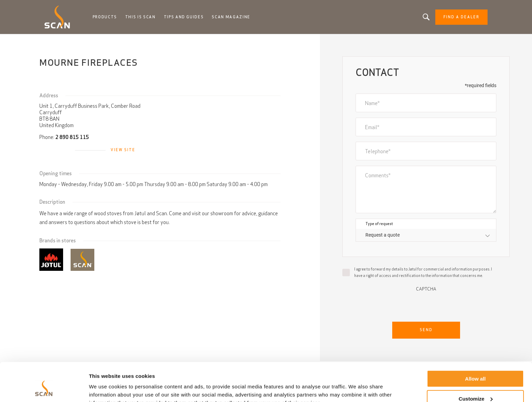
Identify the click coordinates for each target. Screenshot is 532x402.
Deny (476, 385)
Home (50, 41)
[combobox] (426, 235)
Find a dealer (461, 17)
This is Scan (140, 17)
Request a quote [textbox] (383, 235)
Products (105, 17)
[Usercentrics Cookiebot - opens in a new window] (44, 389)
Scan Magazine (231, 17)
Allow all (476, 346)
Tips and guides (184, 17)
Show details (105, 388)
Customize (476, 366)
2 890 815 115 (72, 137)
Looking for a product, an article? (426, 17)
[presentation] (426, 305)
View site (123, 150)
